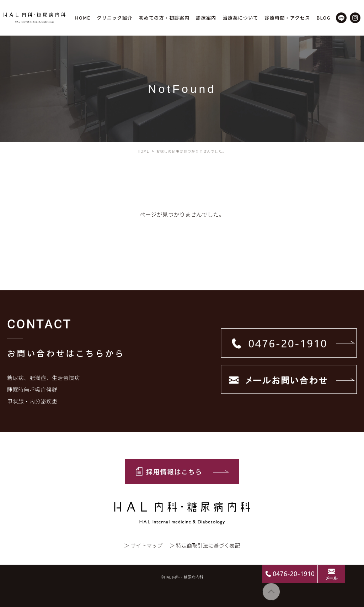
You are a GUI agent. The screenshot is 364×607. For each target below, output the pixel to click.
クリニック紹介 (114, 18)
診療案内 (206, 18)
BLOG (323, 18)
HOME (83, 18)
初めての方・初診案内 (164, 18)
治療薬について (241, 18)
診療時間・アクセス (287, 18)
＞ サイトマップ (143, 545)
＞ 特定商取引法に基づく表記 (205, 545)
